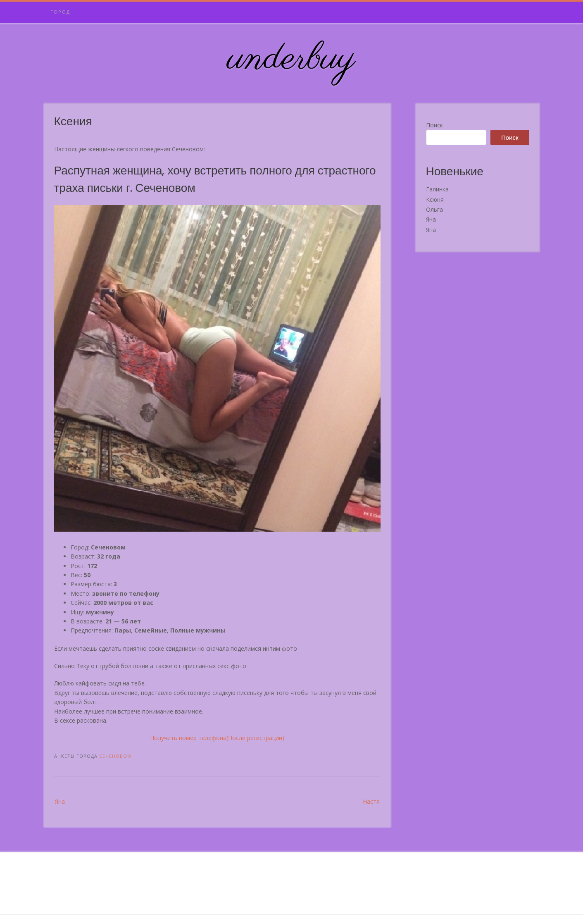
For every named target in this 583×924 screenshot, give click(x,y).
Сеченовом (115, 756)
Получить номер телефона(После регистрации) (217, 738)
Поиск (434, 125)
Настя (371, 801)
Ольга (434, 209)
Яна (60, 801)
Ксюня (435, 199)
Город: (61, 12)
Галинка (437, 189)
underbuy (291, 59)
